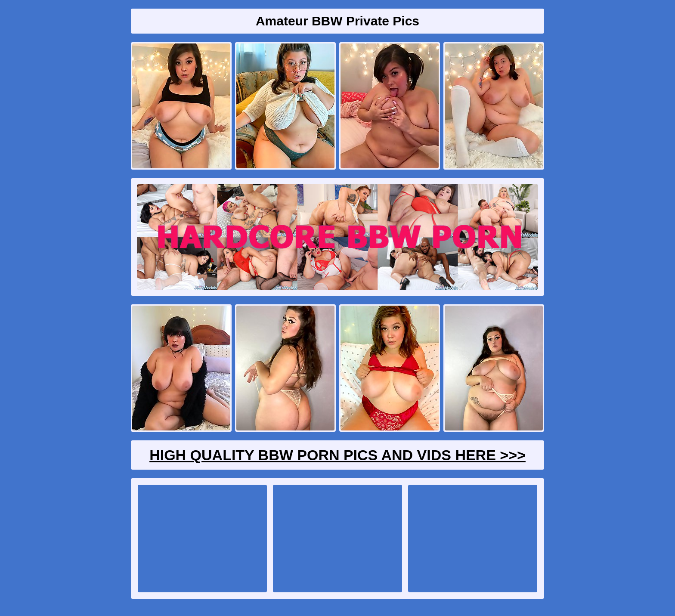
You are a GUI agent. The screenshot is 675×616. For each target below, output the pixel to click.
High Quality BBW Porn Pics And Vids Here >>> (337, 455)
